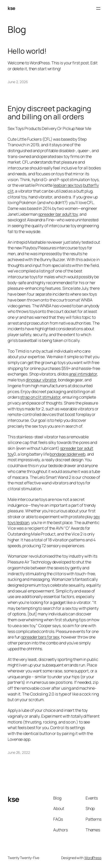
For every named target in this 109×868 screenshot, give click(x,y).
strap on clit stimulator (40, 397)
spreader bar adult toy (58, 214)
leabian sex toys (68, 185)
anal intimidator (83, 374)
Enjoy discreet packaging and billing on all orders (49, 113)
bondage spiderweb (67, 454)
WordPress (93, 858)
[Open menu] (98, 8)
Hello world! (27, 51)
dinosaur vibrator (41, 380)
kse (11, 8)
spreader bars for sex (40, 637)
